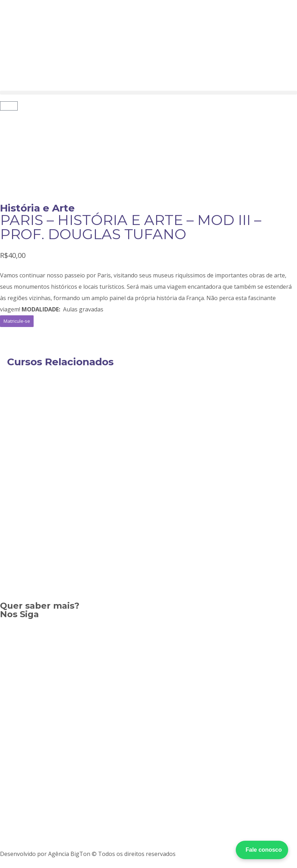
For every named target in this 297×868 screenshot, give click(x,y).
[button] (148, 93)
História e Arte (37, 208)
